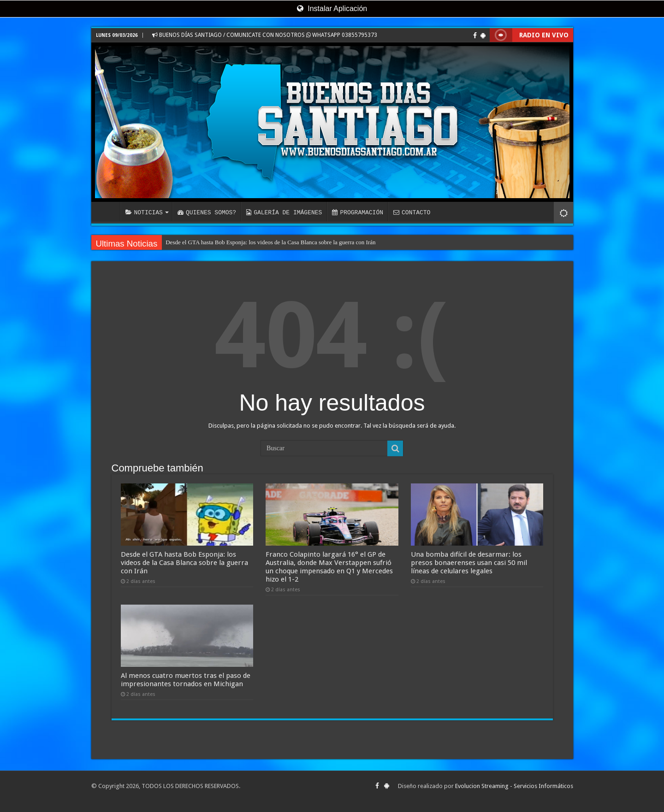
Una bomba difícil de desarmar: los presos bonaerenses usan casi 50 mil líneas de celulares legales (469, 563)
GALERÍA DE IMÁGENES (284, 212)
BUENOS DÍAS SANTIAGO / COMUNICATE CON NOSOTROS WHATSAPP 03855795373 (265, 35)
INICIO (108, 212)
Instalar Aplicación (332, 9)
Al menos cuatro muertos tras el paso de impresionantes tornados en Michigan (186, 680)
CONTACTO (412, 212)
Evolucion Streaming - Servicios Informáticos (514, 786)
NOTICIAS (144, 212)
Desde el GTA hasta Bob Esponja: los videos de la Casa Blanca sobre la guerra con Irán (270, 242)
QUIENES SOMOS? (207, 212)
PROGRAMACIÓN (358, 212)
